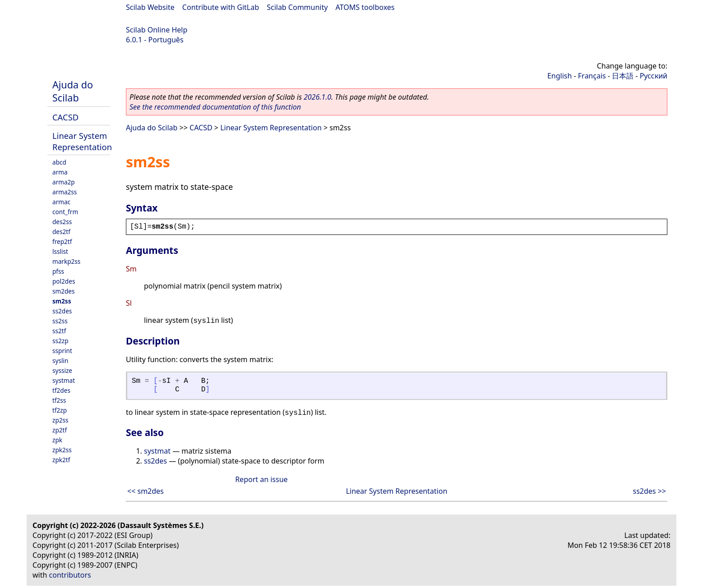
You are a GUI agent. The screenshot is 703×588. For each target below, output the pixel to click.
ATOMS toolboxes (365, 7)
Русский (654, 76)
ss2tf (59, 331)
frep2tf (62, 241)
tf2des (61, 390)
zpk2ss (62, 450)
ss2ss (60, 321)
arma (60, 172)
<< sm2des (146, 491)
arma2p (64, 182)
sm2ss (62, 301)
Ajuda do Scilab (73, 91)
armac (61, 202)
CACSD (65, 117)
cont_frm (65, 212)
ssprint (62, 351)
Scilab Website (150, 7)
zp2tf (60, 430)
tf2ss (59, 400)
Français (592, 76)
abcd (59, 162)
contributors (70, 575)
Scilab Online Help (157, 30)
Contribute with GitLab (221, 7)
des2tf (61, 232)
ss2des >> (650, 491)
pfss (58, 271)
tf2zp (60, 410)
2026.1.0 (317, 97)
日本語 (623, 76)
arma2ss (65, 192)
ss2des (62, 311)
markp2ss (66, 261)
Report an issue (261, 479)
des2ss (62, 222)
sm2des (64, 291)
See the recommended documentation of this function (215, 107)
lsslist (60, 251)
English (560, 76)
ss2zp (60, 341)
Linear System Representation (82, 141)
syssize (62, 370)
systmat (64, 380)
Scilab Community (297, 7)
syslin (60, 361)
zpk (57, 440)
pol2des (64, 281)
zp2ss (60, 420)
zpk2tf (61, 460)
